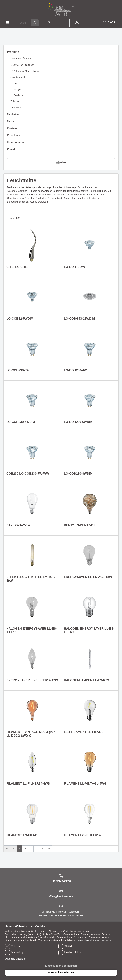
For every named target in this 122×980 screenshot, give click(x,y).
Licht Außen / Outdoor (22, 65)
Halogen (18, 89)
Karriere (12, 128)
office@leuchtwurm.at (61, 897)
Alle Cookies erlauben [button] (61, 972)
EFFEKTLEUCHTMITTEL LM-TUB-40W (31, 579)
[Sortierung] (61, 218)
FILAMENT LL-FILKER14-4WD (28, 784)
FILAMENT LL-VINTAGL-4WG (85, 784)
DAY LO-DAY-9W (18, 525)
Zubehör (15, 101)
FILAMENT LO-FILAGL (23, 835)
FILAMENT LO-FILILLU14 (82, 835)
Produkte (13, 52)
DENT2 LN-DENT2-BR (80, 525)
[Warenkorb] (110, 23)
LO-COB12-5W (74, 267)
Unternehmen (15, 142)
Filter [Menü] (61, 162)
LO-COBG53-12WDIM (79, 319)
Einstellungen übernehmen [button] (61, 966)
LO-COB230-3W (18, 370)
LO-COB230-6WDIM (78, 422)
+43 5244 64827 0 (61, 881)
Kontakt (12, 149)
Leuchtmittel (18, 78)
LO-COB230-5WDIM (21, 422)
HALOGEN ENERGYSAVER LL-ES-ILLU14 (32, 630)
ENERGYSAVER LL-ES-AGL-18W (88, 577)
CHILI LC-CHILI (17, 267)
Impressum (107, 940)
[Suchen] (35, 23)
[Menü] (7, 23)
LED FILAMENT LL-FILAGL (84, 732)
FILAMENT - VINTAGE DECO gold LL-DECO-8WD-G (31, 734)
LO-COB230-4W (75, 370)
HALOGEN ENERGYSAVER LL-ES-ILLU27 (89, 630)
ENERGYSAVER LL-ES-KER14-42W (32, 680)
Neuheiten (16, 108)
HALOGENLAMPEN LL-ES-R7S (86, 680)
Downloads (14, 135)
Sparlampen (19, 95)
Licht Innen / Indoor (21, 59)
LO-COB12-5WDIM (20, 319)
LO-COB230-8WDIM (78, 474)
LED (16, 84)
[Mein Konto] (77, 23)
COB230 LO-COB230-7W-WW (28, 474)
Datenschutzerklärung (88, 940)
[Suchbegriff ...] (23, 23)
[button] (16, 959)
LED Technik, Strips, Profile (25, 71)
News (10, 121)
